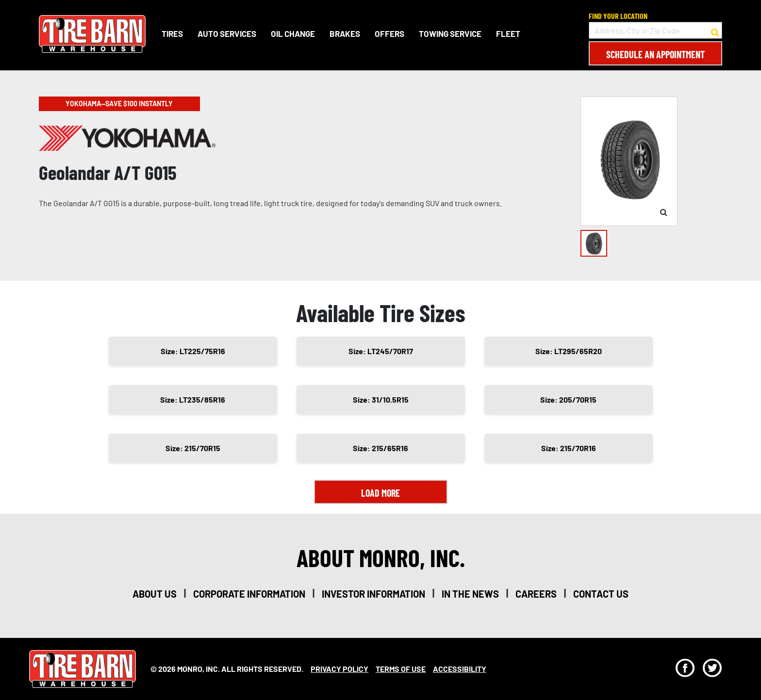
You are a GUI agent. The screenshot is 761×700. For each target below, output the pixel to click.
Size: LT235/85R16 (193, 399)
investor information (373, 594)
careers (536, 594)
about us (155, 594)
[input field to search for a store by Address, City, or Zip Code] (655, 30)
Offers (389, 33)
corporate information (249, 594)
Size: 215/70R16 (569, 448)
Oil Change (293, 33)
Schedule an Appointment (655, 54)
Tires (172, 33)
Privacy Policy (339, 669)
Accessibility (460, 669)
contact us (601, 594)
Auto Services (227, 33)
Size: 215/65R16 (380, 448)
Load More (380, 493)
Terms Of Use (401, 669)
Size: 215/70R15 (193, 448)
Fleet (508, 33)
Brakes (345, 33)
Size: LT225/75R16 (193, 351)
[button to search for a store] (715, 31)
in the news (470, 594)
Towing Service (450, 33)
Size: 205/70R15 (568, 399)
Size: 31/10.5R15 (381, 399)
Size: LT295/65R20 (569, 351)
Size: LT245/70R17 (381, 351)
